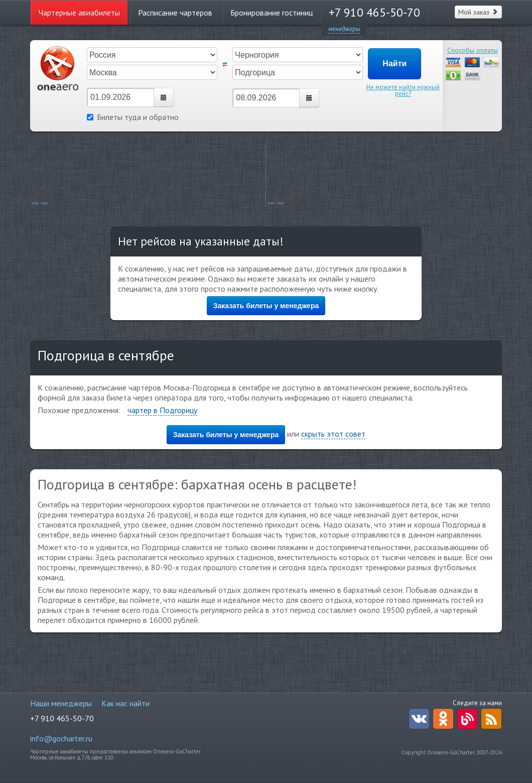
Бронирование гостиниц (272, 13)
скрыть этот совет (333, 434)
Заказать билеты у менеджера (266, 306)
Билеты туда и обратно (133, 117)
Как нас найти (125, 703)
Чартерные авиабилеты (79, 13)
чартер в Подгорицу (162, 410)
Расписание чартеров (175, 13)
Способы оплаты (473, 50)
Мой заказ (478, 12)
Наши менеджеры (61, 703)
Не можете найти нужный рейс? (403, 90)
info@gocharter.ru (61, 738)
